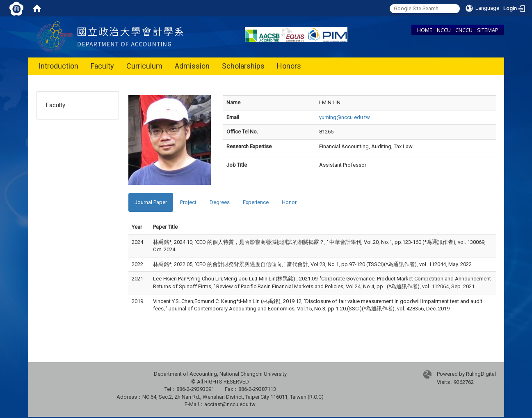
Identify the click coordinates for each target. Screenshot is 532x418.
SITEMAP (488, 30)
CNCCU (464, 30)
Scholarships (243, 66)
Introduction (58, 66)
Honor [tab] (289, 202)
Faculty (102, 66)
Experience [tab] (256, 202)
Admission (192, 66)
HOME (425, 30)
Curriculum (144, 66)
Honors (289, 66)
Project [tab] (188, 202)
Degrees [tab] (220, 202)
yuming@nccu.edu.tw (345, 117)
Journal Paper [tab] (151, 202)
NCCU (444, 30)
